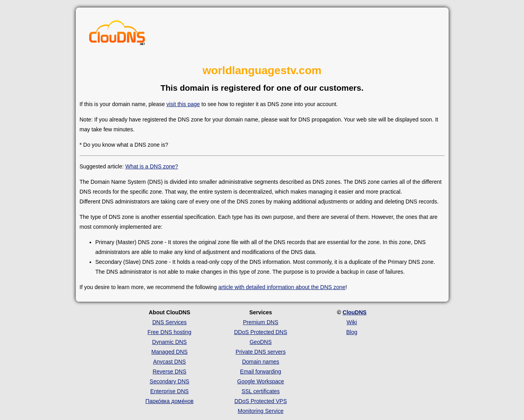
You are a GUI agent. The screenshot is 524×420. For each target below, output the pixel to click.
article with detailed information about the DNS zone (282, 287)
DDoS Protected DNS (261, 332)
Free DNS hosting (169, 332)
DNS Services (169, 322)
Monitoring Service (261, 411)
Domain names (260, 362)
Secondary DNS (169, 381)
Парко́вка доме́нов (170, 401)
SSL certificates (261, 391)
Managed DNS (170, 352)
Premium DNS (261, 322)
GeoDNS (260, 342)
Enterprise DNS (169, 391)
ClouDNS (355, 312)
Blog (352, 332)
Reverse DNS (170, 371)
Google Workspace (261, 381)
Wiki (352, 322)
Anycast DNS (169, 362)
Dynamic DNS (170, 342)
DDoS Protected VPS (261, 401)
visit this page (183, 104)
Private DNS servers (261, 352)
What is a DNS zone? (152, 166)
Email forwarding (260, 371)
